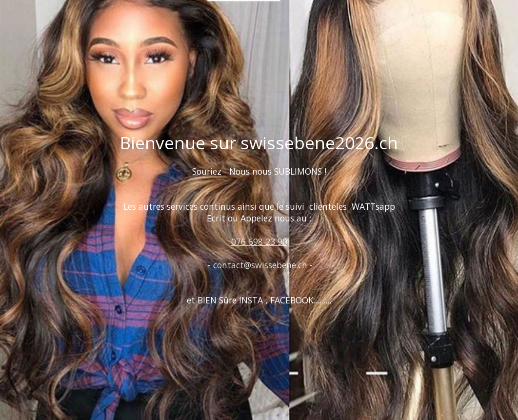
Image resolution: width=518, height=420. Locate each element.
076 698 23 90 (259, 241)
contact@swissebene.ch (260, 265)
